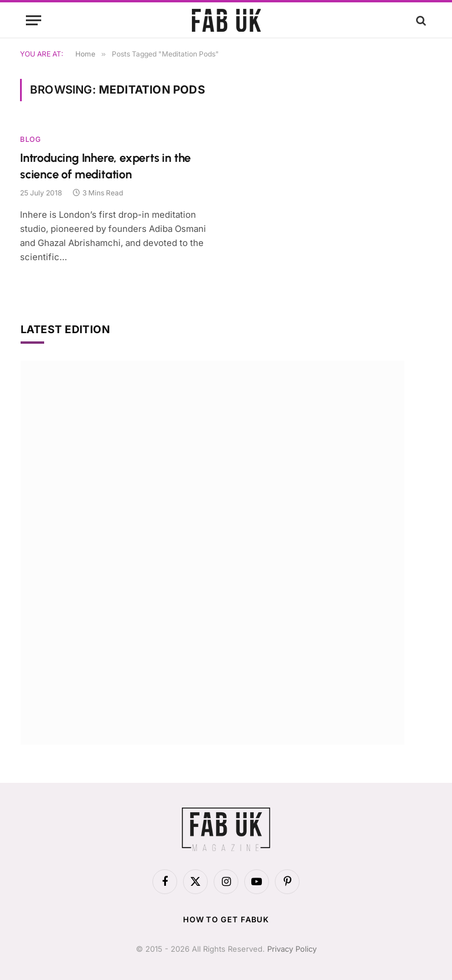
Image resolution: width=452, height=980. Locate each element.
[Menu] (34, 20)
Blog (30, 139)
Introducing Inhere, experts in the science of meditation (105, 166)
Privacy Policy (292, 949)
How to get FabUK (226, 919)
